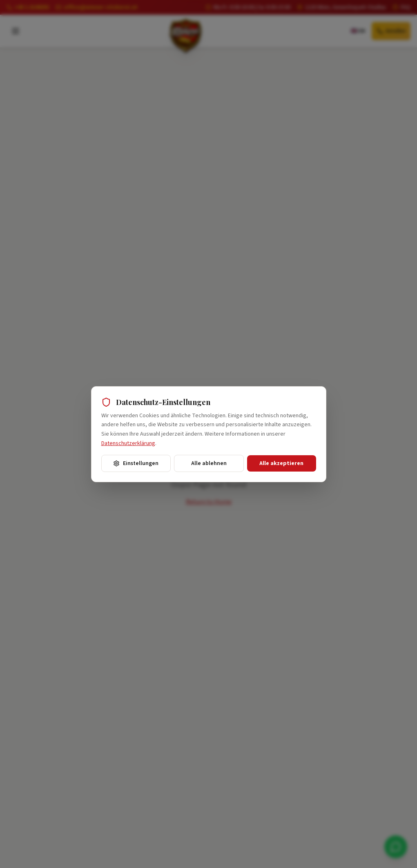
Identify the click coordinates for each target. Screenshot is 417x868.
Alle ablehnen (209, 463)
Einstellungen (136, 463)
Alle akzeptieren (281, 463)
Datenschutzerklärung (128, 443)
